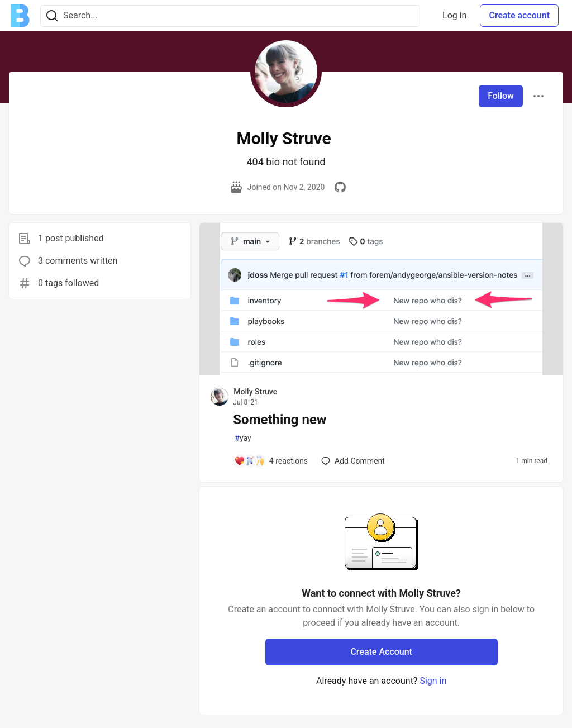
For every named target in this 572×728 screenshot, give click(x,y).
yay (243, 438)
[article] (381, 372)
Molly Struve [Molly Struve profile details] (255, 392)
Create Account (381, 652)
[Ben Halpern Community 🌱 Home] (20, 16)
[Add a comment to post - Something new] (271, 461)
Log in (454, 15)
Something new (280, 420)
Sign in (433, 681)
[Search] (52, 16)
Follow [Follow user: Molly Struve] (501, 96)
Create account (519, 15)
